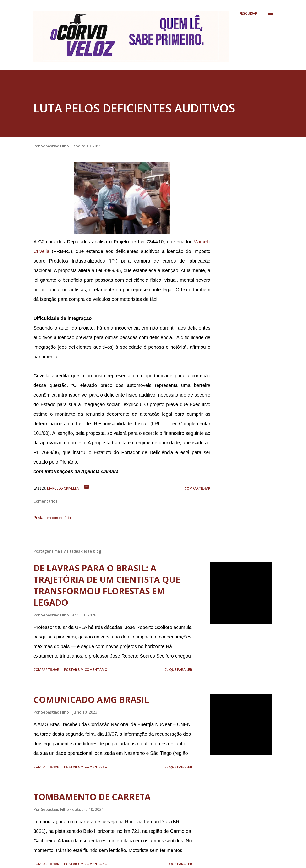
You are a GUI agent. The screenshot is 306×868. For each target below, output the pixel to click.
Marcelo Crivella (63, 488)
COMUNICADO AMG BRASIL (91, 700)
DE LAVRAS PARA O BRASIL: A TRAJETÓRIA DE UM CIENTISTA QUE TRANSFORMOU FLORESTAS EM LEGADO (107, 585)
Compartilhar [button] (197, 488)
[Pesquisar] (248, 13)
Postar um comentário (52, 518)
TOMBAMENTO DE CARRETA (92, 797)
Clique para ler (178, 669)
